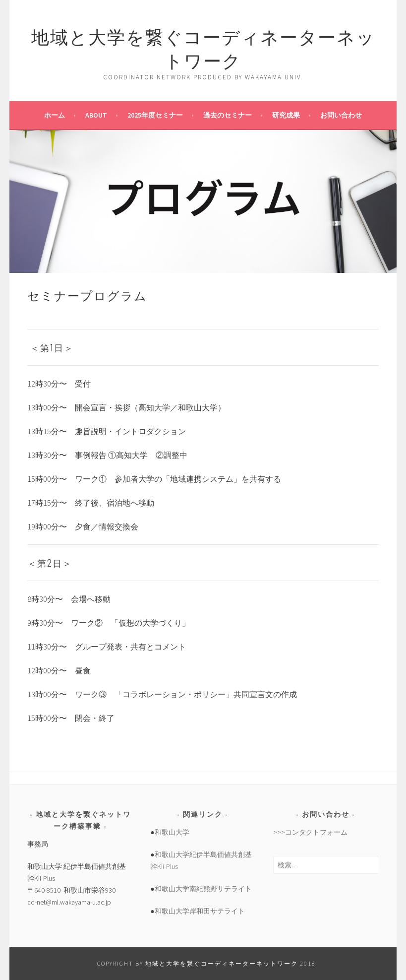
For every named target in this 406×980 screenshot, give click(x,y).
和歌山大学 (172, 832)
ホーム (55, 115)
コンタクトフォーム (316, 832)
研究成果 (286, 115)
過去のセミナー (228, 115)
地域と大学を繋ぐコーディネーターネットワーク (203, 47)
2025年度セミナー (155, 115)
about (96, 115)
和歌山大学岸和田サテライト (200, 911)
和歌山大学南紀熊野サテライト (203, 889)
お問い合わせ (341, 115)
